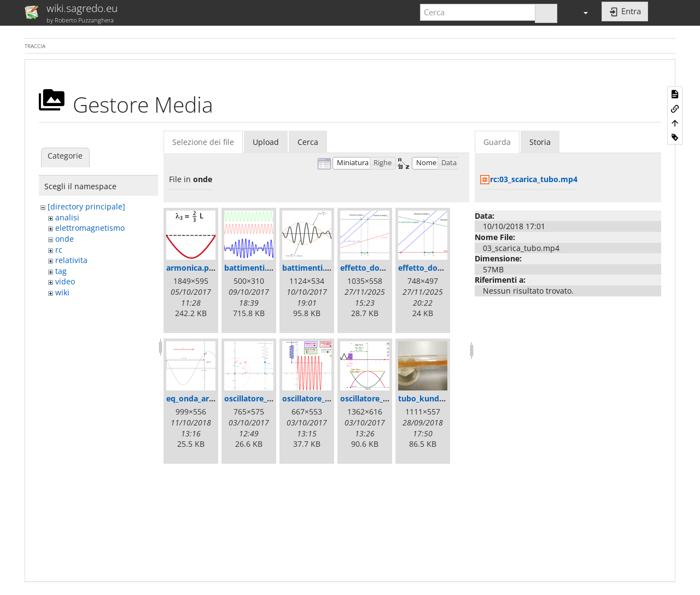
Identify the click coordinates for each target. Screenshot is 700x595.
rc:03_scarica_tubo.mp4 (534, 179)
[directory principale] (86, 206)
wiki (62, 292)
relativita (71, 260)
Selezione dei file (203, 142)
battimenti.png (311, 268)
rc (59, 250)
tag (61, 271)
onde (65, 239)
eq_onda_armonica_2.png (214, 398)
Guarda (497, 142)
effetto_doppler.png (378, 268)
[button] (581, 12)
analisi (67, 217)
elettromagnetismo (90, 228)
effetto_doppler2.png (438, 268)
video (65, 281)
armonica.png (192, 268)
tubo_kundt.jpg (427, 398)
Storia (540, 142)
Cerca (308, 142)
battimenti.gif (250, 268)
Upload (266, 142)
